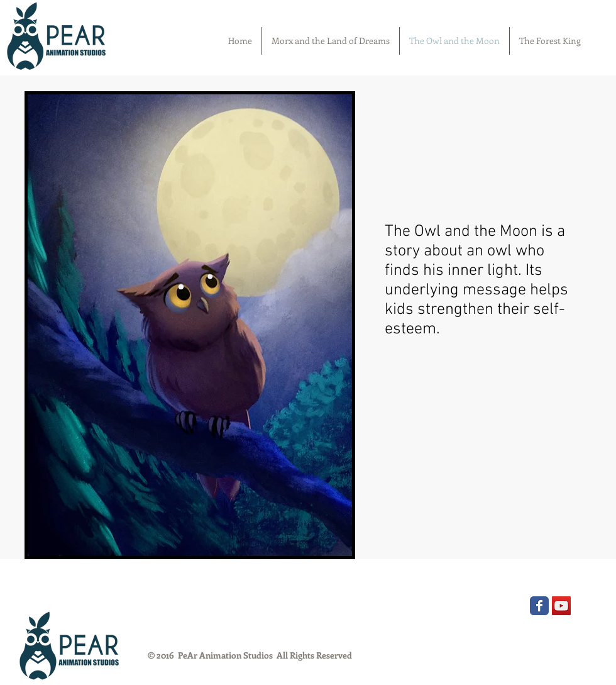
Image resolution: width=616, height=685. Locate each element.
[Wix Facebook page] (539, 606)
